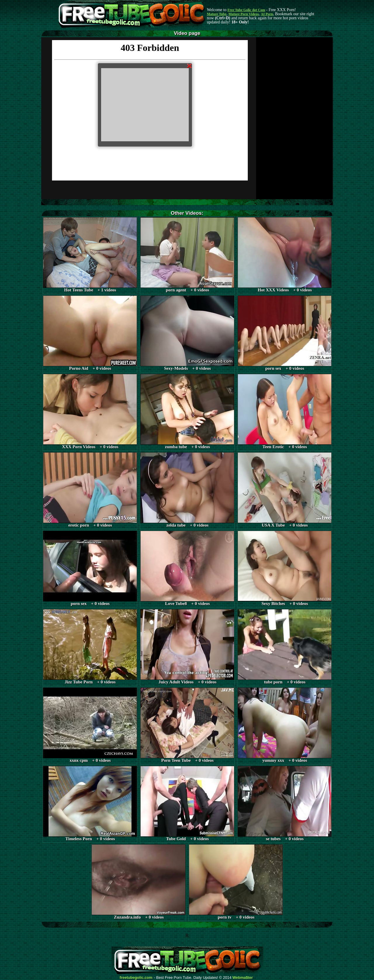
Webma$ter (243, 978)
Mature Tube (217, 14)
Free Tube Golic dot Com (246, 10)
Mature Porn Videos (244, 14)
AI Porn (267, 14)
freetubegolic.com (136, 978)
